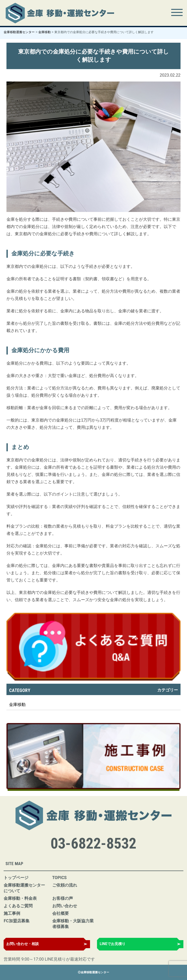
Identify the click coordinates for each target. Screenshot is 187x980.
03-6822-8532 (93, 843)
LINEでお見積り (112, 944)
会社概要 (61, 913)
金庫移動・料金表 (20, 898)
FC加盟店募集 (16, 921)
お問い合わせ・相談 (23, 944)
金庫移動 (17, 705)
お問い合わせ (65, 906)
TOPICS (59, 878)
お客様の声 (63, 898)
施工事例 (12, 913)
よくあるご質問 (18, 906)
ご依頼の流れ (65, 885)
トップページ (16, 878)
